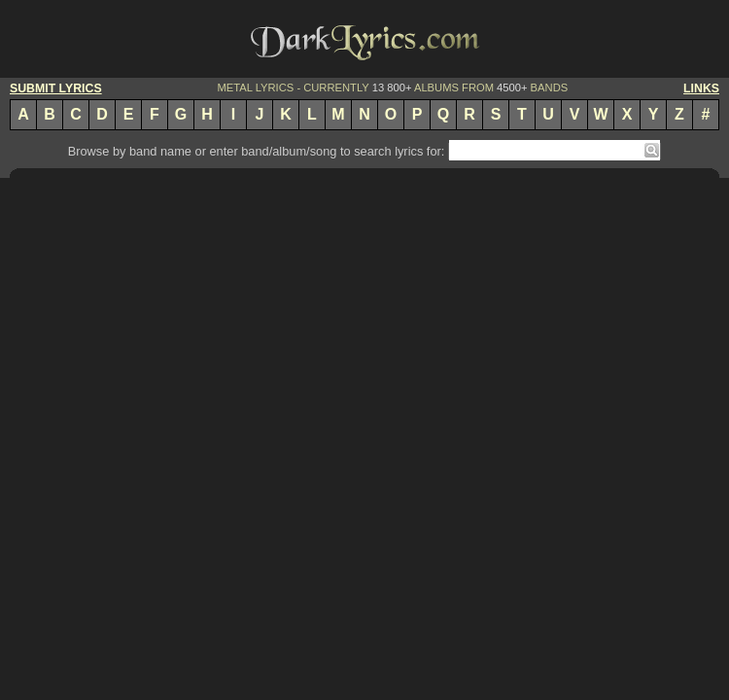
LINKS (701, 88)
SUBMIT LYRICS (56, 88)
